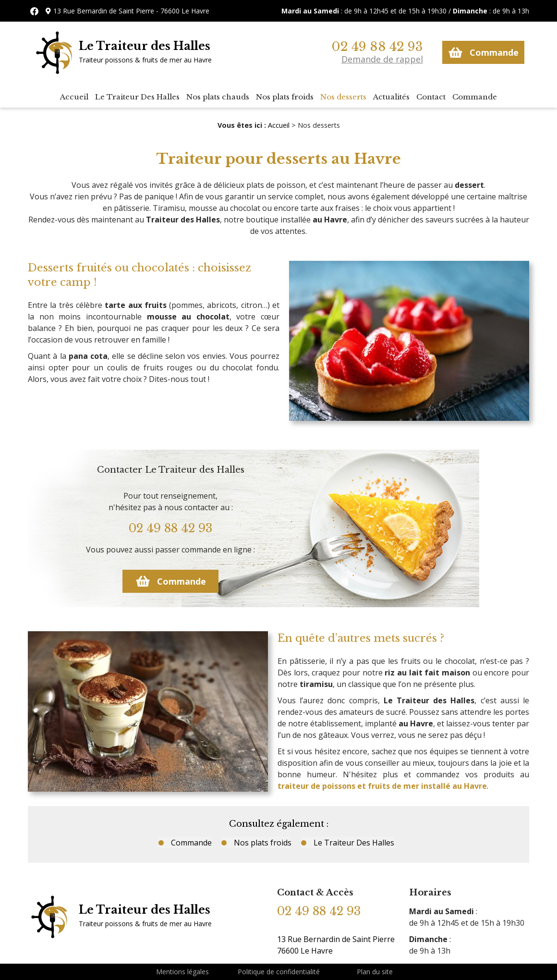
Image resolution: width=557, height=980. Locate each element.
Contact (431, 97)
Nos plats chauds (218, 97)
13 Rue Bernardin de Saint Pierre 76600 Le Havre (336, 945)
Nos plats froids (285, 97)
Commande (483, 52)
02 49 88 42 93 (377, 47)
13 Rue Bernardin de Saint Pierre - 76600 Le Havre (131, 11)
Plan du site (375, 972)
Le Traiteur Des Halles (137, 97)
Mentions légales (182, 972)
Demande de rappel (382, 59)
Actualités (391, 97)
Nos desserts (343, 97)
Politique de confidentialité (279, 972)
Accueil (74, 97)
